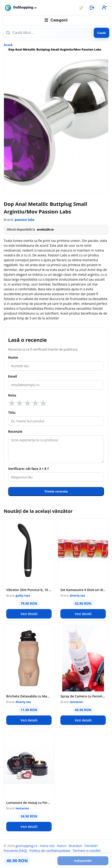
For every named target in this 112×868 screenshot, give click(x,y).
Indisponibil (83, 861)
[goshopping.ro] (39, 8)
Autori (62, 846)
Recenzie (15, 431)
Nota (12, 395)
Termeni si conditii (87, 851)
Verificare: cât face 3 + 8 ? (28, 469)
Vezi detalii (29, 614)
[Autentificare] (92, 8)
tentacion (76, 702)
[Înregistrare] (104, 8)
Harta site (47, 846)
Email (13, 376)
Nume (13, 357)
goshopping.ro (26, 846)
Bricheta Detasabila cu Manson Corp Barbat (29, 696)
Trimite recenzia (56, 491)
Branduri (76, 846)
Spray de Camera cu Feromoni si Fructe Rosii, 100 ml (83, 696)
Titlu (12, 413)
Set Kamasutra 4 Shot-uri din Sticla (83, 590)
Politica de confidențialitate (50, 851)
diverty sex (77, 596)
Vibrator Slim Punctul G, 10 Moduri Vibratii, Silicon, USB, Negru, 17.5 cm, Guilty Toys (29, 590)
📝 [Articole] (81, 8)
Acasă (8, 45)
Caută (101, 33)
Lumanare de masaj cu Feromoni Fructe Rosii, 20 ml (29, 803)
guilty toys (23, 596)
